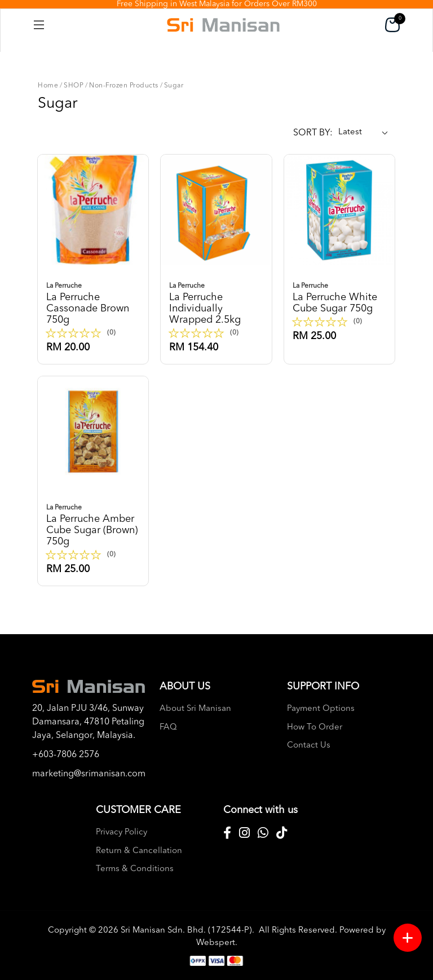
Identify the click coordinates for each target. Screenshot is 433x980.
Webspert (216, 943)
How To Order (315, 728)
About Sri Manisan (195, 709)
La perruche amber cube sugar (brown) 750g (93, 524)
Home (48, 86)
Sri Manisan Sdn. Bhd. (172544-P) (186, 931)
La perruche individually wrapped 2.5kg (216, 303)
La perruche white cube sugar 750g (339, 297)
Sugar (174, 86)
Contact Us (309, 746)
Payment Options (321, 709)
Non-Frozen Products (124, 86)
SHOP (74, 86)
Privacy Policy (121, 832)
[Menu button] (408, 938)
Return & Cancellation (139, 851)
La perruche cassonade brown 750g (93, 303)
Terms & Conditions (135, 869)
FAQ (168, 728)
